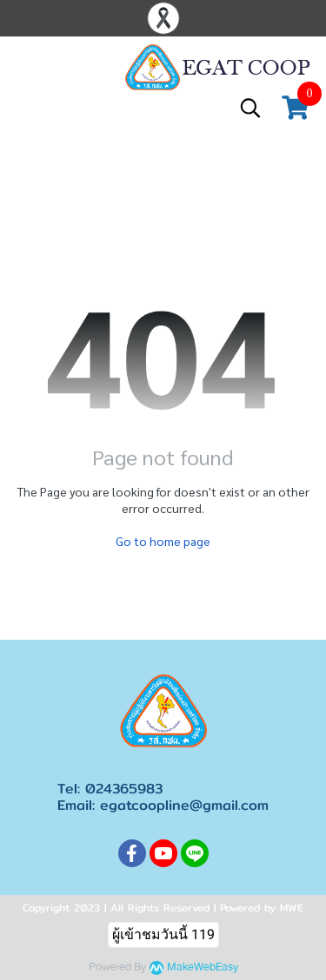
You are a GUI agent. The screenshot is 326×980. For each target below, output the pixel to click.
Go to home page (163, 541)
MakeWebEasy (203, 967)
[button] (250, 108)
